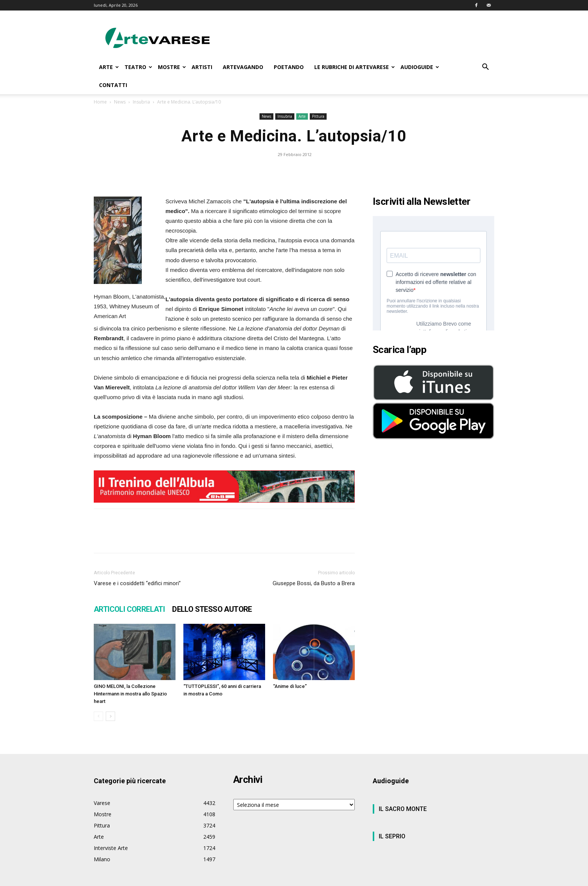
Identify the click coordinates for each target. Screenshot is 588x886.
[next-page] (110, 716)
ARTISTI (202, 67)
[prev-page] (98, 716)
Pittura (318, 116)
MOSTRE (172, 67)
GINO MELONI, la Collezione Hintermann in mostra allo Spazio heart (130, 694)
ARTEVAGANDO (243, 67)
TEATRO (138, 67)
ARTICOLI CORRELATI (129, 609)
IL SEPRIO (392, 836)
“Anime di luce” (290, 686)
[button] (485, 68)
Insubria (141, 102)
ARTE (109, 67)
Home (100, 102)
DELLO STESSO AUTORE (212, 609)
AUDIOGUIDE (420, 67)
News (120, 102)
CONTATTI (113, 85)
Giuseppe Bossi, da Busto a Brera (314, 583)
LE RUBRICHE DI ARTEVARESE (355, 67)
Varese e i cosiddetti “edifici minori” (137, 583)
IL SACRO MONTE (403, 809)
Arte (302, 116)
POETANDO (289, 67)
